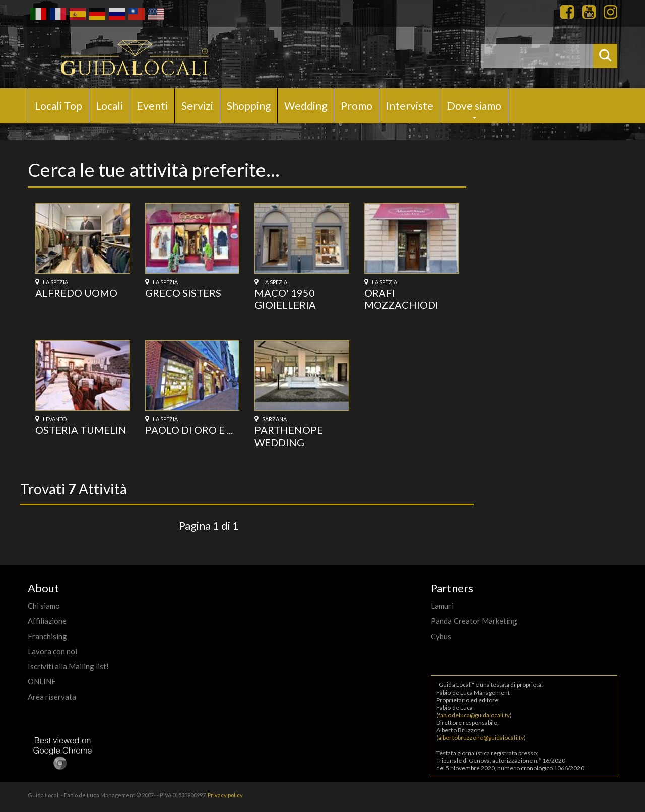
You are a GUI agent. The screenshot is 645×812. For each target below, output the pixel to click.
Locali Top (58, 106)
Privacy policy (225, 795)
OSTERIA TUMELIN (81, 430)
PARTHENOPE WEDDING (289, 436)
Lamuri (442, 606)
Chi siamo (44, 606)
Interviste (410, 106)
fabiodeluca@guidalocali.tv (474, 715)
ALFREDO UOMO (76, 293)
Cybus (441, 636)
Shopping (249, 106)
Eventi (152, 106)
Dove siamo (474, 106)
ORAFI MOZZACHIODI (401, 299)
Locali (109, 106)
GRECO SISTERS (183, 293)
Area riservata (52, 697)
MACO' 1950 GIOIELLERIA (285, 299)
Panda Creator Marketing (474, 621)
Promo (357, 106)
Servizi (197, 106)
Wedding (306, 106)
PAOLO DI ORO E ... (189, 430)
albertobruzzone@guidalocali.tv (481, 738)
